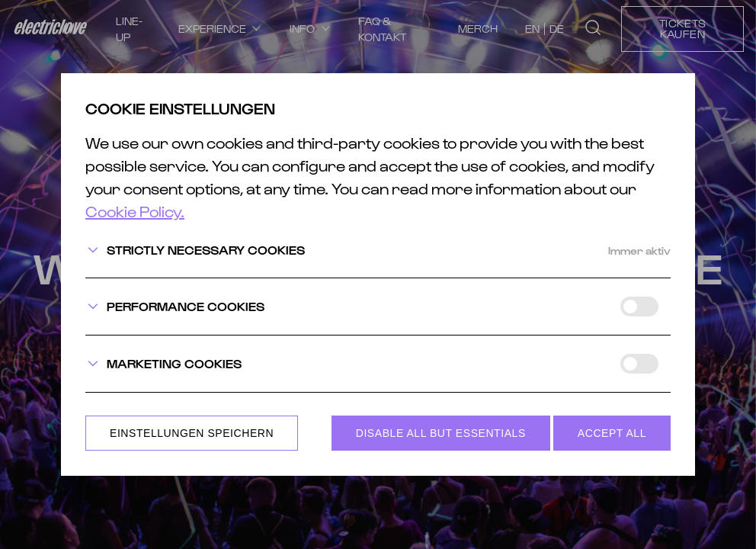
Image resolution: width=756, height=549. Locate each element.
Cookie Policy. (135, 212)
